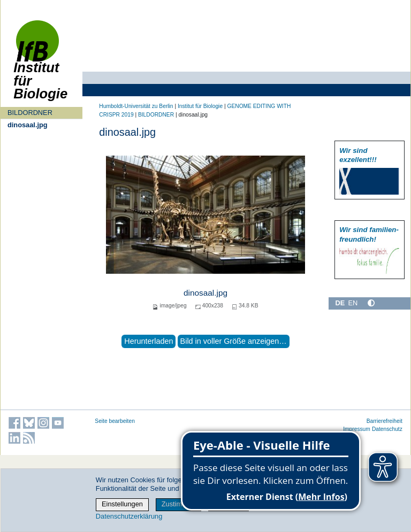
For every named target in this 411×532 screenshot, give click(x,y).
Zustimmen (178, 504)
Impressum (357, 429)
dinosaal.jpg (28, 125)
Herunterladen (149, 341)
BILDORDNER (30, 113)
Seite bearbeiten (115, 421)
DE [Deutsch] (340, 303)
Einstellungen (122, 504)
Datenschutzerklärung (129, 516)
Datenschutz (387, 429)
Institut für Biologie (40, 65)
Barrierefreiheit (385, 421)
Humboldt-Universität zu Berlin (136, 106)
